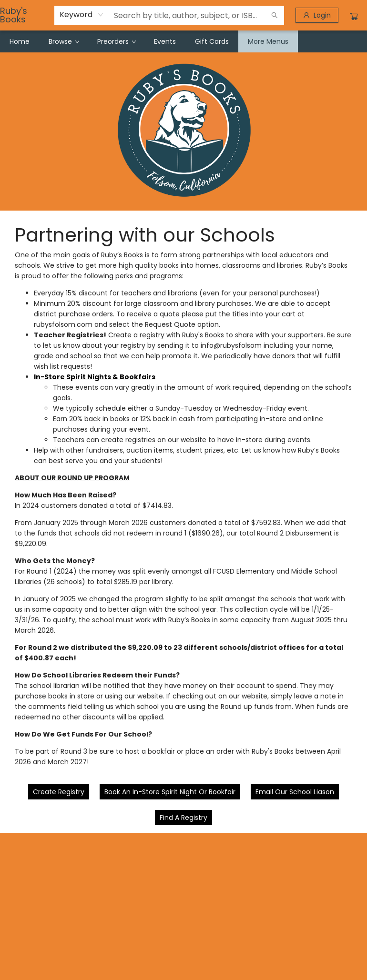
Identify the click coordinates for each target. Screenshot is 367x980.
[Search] (275, 15)
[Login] (317, 15)
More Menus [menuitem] (268, 41)
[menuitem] (20, 41)
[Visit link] (183, 818)
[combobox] (82, 15)
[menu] (183, 41)
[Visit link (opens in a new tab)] (59, 792)
